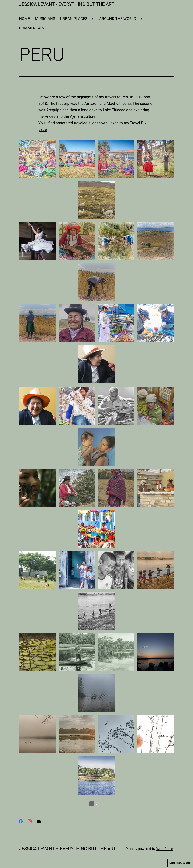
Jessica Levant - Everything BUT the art (67, 4)
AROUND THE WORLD (118, 19)
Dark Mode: (180, 863)
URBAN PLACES (74, 19)
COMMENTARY (32, 28)
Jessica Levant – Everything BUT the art (68, 849)
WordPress (165, 849)
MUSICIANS (45, 19)
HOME (25, 19)
